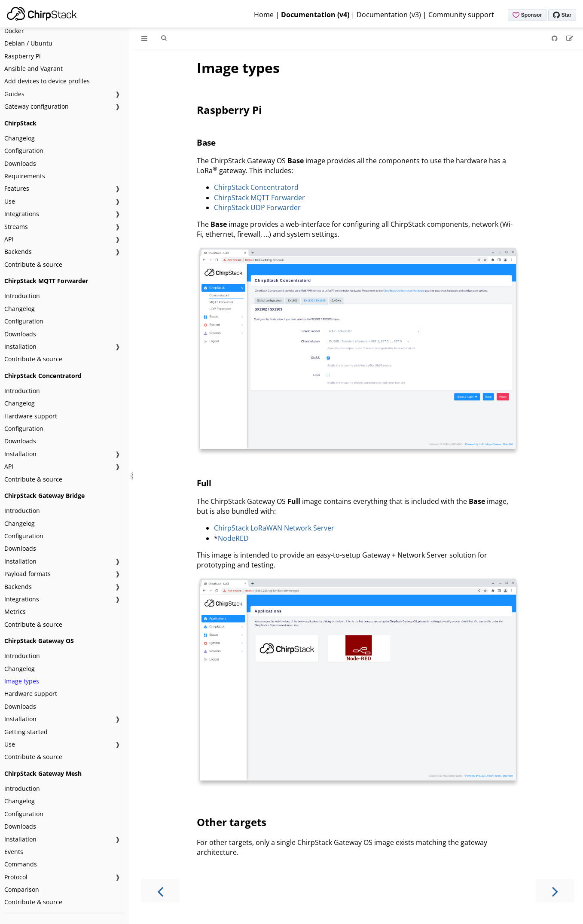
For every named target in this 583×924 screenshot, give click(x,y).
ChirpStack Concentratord (256, 187)
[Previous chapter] (160, 891)
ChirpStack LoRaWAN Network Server (274, 528)
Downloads (20, 163)
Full (204, 483)
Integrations (22, 214)
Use (10, 201)
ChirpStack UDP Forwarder (257, 207)
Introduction (22, 296)
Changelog (20, 138)
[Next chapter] (555, 891)
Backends (18, 252)
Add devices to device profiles (47, 81)
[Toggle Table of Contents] (144, 38)
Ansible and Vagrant (34, 69)
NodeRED (233, 538)
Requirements (25, 176)
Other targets (232, 822)
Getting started (26, 732)
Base (206, 142)
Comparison (22, 889)
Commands (21, 864)
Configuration (24, 151)
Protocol (16, 877)
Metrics (15, 611)
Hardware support (31, 416)
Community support (461, 15)
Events (14, 852)
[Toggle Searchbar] (164, 38)
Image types (22, 681)
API (9, 239)
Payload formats (27, 574)
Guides (14, 94)
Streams (16, 227)
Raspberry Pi (23, 56)
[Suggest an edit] (570, 38)
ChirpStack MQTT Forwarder (259, 198)
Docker (14, 31)
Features (17, 188)
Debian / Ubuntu (28, 43)
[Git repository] (556, 38)
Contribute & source (33, 264)
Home (264, 15)
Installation (20, 346)
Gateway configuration (37, 106)
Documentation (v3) (389, 15)
